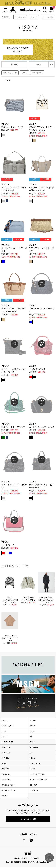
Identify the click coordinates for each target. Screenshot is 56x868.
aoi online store (30, 10)
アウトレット (20, 17)
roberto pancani (35, 763)
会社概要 (5, 796)
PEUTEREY (5, 758)
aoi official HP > (21, 858)
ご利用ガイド (6, 774)
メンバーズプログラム (37, 774)
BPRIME (4, 763)
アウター (33, 720)
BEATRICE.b (6, 753)
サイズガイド (6, 779)
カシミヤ (34, 17)
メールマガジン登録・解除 (39, 779)
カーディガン (48, 17)
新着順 (39, 65)
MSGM (24, 73)
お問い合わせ (34, 790)
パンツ (4, 731)
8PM (31, 753)
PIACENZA (5, 769)
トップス (5, 720)
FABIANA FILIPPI (10, 73)
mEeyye (32, 758)
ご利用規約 (33, 785)
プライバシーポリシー (9, 790)
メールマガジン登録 (28, 819)
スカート (33, 726)
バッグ (32, 731)
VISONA (32, 769)
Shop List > (34, 858)
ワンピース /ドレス (8, 726)
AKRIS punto (37, 73)
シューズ (5, 736)
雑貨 (31, 736)
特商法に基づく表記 (8, 785)
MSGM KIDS (34, 747)
